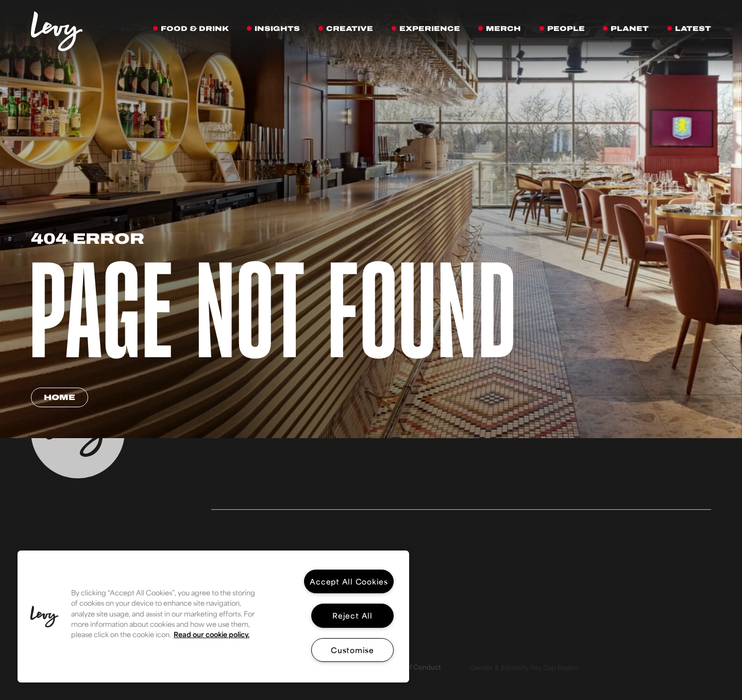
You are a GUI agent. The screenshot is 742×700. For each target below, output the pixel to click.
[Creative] (349, 29)
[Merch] (503, 29)
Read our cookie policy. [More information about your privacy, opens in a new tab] (212, 634)
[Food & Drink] (195, 29)
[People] (566, 29)
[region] (213, 616)
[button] (44, 616)
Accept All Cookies (349, 581)
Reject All (352, 615)
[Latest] (693, 29)
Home (60, 397)
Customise (352, 650)
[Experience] (429, 29)
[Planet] (629, 29)
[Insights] (277, 29)
